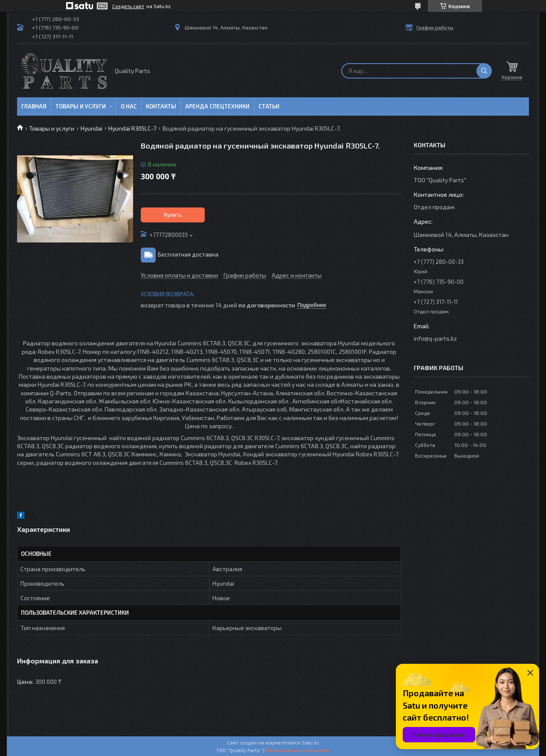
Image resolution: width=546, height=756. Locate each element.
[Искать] (484, 71)
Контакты (161, 106)
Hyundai (91, 128)
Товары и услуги (81, 106)
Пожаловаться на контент (298, 750)
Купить (173, 215)
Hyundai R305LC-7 (132, 128)
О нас (129, 106)
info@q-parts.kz (435, 338)
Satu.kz (311, 742)
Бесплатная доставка (188, 254)
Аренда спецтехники (217, 106)
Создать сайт (128, 6)
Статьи (269, 106)
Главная (34, 106)
